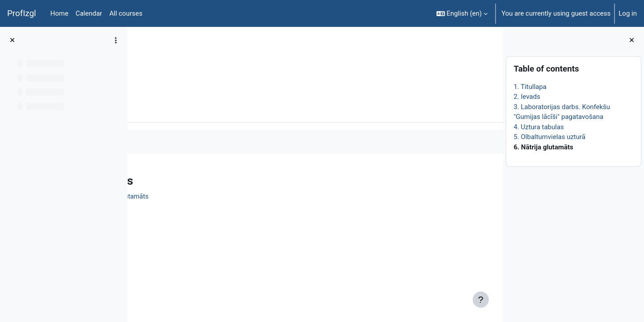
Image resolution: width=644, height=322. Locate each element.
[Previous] (138, 178)
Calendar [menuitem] (89, 13)
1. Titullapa (530, 87)
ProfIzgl (22, 13)
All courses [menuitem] (126, 13)
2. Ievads (527, 97)
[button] (462, 13)
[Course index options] (116, 40)
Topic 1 (194, 57)
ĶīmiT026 (159, 57)
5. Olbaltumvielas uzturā (549, 137)
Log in (628, 13)
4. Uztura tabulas (538, 127)
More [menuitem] (189, 109)
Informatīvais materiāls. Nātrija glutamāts (216, 197)
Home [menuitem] (59, 13)
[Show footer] (481, 300)
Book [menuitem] (160, 109)
